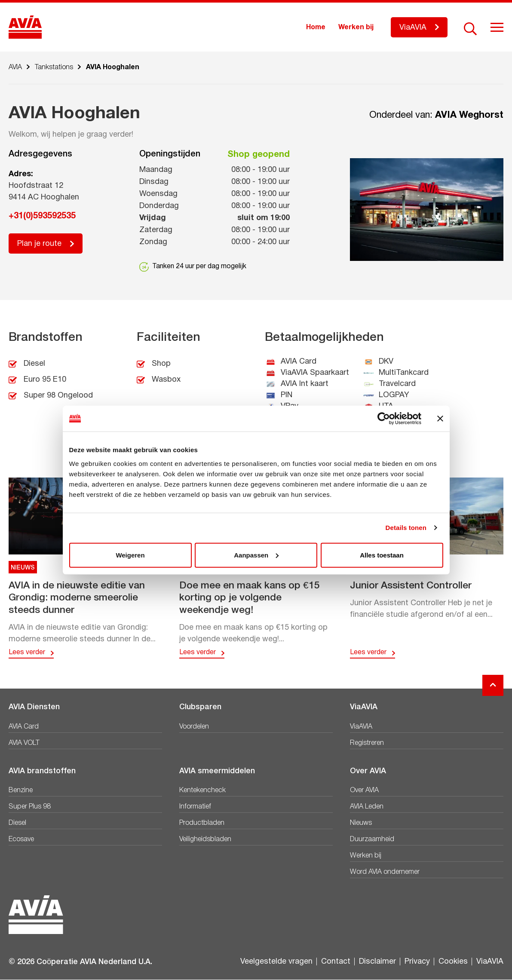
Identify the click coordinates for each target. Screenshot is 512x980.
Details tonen (406, 528)
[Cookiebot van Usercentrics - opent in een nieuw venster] (384, 419)
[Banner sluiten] (440, 419)
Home (316, 28)
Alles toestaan (382, 555)
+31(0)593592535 (42, 216)
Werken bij (356, 28)
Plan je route (39, 244)
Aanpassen (256, 555)
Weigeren (130, 555)
